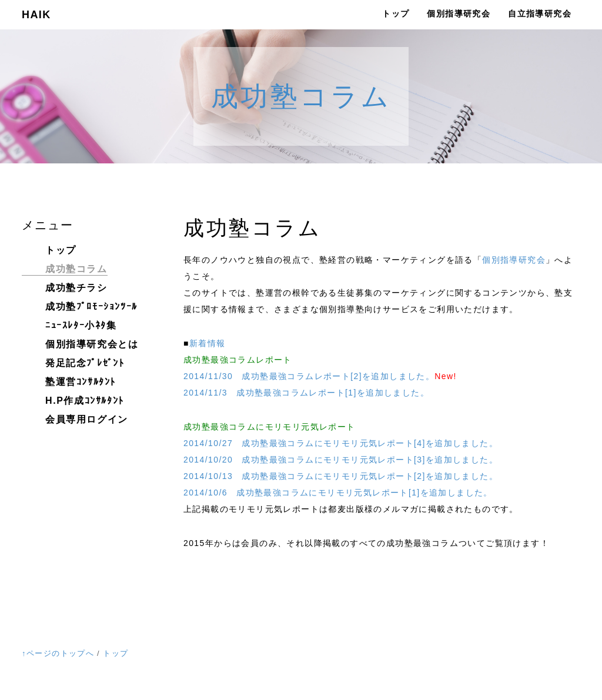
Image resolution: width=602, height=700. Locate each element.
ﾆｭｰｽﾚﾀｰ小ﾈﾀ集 (81, 325)
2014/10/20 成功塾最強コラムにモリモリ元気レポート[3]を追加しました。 (341, 460)
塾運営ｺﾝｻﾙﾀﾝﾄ (81, 382)
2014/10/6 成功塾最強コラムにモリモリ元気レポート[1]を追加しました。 (338, 493)
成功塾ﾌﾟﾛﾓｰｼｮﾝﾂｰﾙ (91, 307)
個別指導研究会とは (92, 344)
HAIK (36, 15)
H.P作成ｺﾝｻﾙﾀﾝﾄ (85, 401)
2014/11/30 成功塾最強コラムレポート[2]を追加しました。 (309, 376)
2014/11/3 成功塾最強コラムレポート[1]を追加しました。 (306, 393)
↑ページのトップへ (58, 653)
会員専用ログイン (87, 419)
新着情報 (208, 343)
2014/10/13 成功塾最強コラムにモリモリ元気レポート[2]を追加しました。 (341, 476)
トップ (396, 14)
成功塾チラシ (76, 288)
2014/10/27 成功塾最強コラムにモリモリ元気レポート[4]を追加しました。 (341, 443)
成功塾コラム (301, 96)
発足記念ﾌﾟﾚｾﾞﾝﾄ (85, 363)
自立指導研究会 (540, 14)
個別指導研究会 (459, 14)
